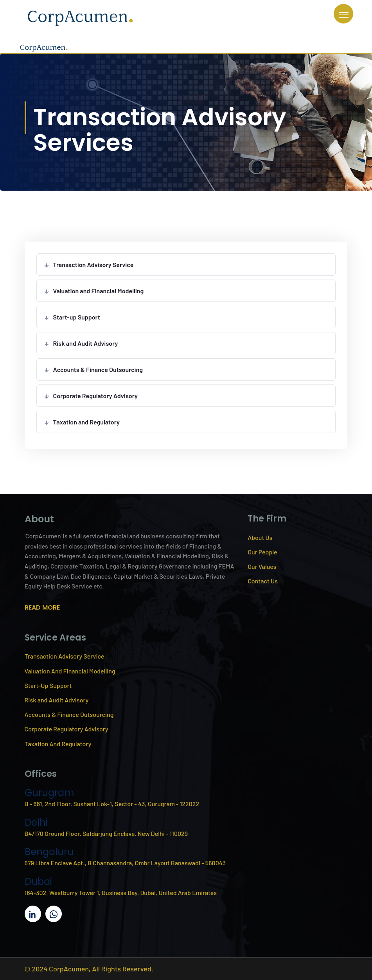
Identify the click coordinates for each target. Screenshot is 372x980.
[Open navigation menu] (343, 14)
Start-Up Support (48, 685)
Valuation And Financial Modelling (70, 671)
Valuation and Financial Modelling (99, 291)
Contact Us (263, 581)
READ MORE (42, 607)
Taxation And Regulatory (58, 744)
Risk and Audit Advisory (86, 343)
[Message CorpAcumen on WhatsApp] (54, 914)
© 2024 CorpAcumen (57, 969)
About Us (260, 537)
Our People (262, 552)
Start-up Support (77, 317)
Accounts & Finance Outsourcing (98, 369)
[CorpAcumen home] (80, 17)
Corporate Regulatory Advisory (95, 396)
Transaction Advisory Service (93, 264)
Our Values (262, 566)
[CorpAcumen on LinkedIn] (33, 914)
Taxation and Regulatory (86, 422)
